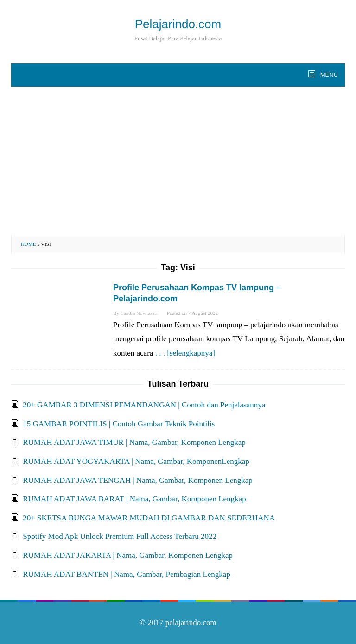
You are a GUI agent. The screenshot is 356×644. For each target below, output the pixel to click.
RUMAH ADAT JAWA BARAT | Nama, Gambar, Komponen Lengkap (134, 499)
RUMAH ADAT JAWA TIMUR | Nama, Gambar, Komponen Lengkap (134, 442)
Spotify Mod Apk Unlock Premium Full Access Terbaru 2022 (120, 536)
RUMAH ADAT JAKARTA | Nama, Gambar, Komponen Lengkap (128, 555)
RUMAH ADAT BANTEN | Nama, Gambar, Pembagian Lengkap (127, 574)
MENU (328, 75)
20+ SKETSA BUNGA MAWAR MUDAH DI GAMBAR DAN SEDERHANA (149, 518)
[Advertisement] (178, 161)
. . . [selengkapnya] (185, 353)
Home (28, 244)
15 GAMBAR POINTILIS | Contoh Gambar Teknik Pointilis (119, 424)
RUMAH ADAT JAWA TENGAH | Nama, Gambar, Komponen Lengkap (138, 480)
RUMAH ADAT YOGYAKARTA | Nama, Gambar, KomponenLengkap (136, 461)
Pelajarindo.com (178, 24)
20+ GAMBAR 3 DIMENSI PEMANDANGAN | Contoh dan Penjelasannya (144, 405)
